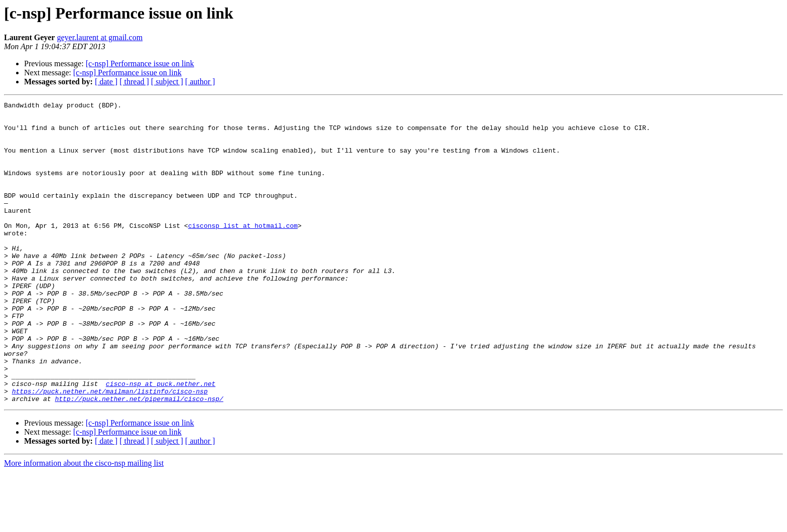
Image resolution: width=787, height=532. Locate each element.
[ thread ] (134, 82)
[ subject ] (167, 82)
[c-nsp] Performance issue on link (140, 63)
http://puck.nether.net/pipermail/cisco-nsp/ (139, 459)
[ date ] (106, 82)
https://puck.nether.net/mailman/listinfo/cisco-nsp (110, 450)
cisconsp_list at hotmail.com (243, 251)
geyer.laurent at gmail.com (100, 37)
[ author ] (200, 82)
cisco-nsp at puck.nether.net (161, 441)
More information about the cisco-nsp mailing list (84, 523)
